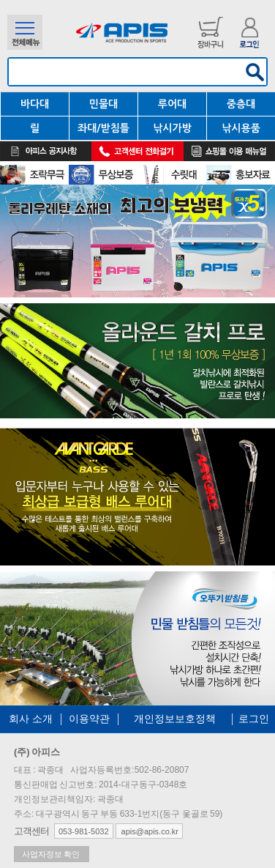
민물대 (103, 104)
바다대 (35, 104)
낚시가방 (172, 128)
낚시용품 (241, 128)
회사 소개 (31, 719)
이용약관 (89, 719)
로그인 (254, 719)
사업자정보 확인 (52, 854)
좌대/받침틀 (103, 128)
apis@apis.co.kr (149, 831)
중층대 (241, 104)
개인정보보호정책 (175, 719)
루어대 (172, 104)
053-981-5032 (84, 831)
